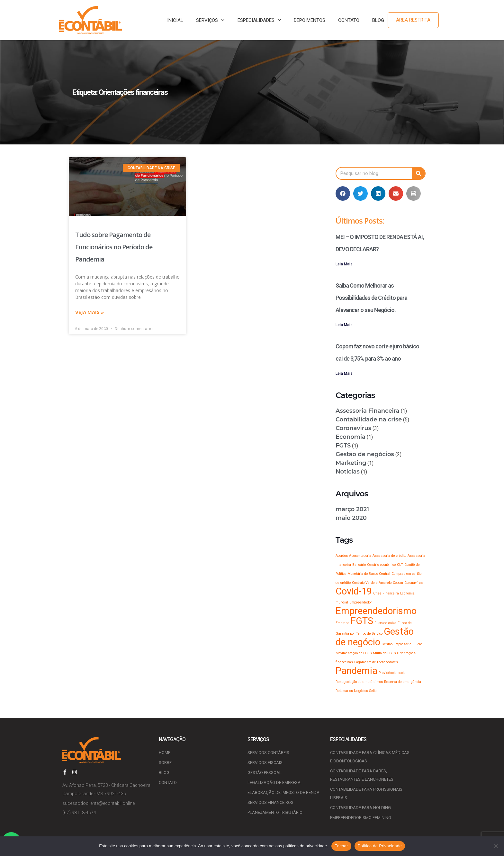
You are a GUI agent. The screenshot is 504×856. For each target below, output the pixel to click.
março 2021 (352, 509)
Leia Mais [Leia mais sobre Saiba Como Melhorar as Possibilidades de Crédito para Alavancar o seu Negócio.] (344, 325)
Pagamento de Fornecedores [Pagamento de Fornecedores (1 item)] (376, 662)
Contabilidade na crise (369, 419)
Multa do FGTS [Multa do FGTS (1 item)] (384, 653)
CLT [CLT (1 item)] (400, 565)
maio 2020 (351, 518)
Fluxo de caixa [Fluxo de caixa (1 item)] (385, 623)
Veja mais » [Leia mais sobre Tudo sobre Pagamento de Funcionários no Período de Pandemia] (90, 313)
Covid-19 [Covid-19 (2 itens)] (354, 591)
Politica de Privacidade (380, 846)
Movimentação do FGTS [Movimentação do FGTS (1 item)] (354, 653)
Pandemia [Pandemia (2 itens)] (356, 671)
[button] (343, 193)
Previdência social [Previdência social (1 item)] (393, 673)
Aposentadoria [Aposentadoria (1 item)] (360, 556)
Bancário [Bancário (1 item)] (359, 565)
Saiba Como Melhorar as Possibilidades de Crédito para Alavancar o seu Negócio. (371, 298)
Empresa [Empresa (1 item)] (342, 623)
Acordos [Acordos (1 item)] (342, 556)
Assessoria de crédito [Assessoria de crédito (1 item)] (389, 556)
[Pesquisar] (419, 173)
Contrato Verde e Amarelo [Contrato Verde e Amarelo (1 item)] (372, 583)
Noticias (348, 472)
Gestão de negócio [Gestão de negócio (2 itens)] (375, 637)
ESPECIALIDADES (259, 20)
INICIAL (175, 20)
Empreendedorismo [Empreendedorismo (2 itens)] (376, 611)
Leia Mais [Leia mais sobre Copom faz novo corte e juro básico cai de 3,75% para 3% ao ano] (344, 373)
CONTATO (349, 20)
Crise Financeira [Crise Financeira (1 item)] (386, 593)
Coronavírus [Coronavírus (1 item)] (414, 583)
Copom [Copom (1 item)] (398, 583)
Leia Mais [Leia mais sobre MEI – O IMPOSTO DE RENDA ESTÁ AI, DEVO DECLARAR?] (344, 264)
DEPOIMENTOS (310, 20)
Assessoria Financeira (368, 411)
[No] (496, 846)
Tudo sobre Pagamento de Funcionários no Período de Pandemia (114, 247)
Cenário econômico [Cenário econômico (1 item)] (381, 565)
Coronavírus (353, 428)
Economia (351, 437)
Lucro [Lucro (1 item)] (418, 644)
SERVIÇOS (210, 20)
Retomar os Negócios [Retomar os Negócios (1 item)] (352, 691)
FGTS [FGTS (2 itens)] (362, 621)
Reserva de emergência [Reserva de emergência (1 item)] (403, 682)
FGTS (343, 446)
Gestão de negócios (365, 454)
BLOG (378, 20)
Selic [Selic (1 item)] (373, 691)
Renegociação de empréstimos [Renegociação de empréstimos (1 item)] (359, 682)
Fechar (341, 846)
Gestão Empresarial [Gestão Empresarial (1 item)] (397, 644)
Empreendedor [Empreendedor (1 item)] (361, 602)
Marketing (351, 463)
